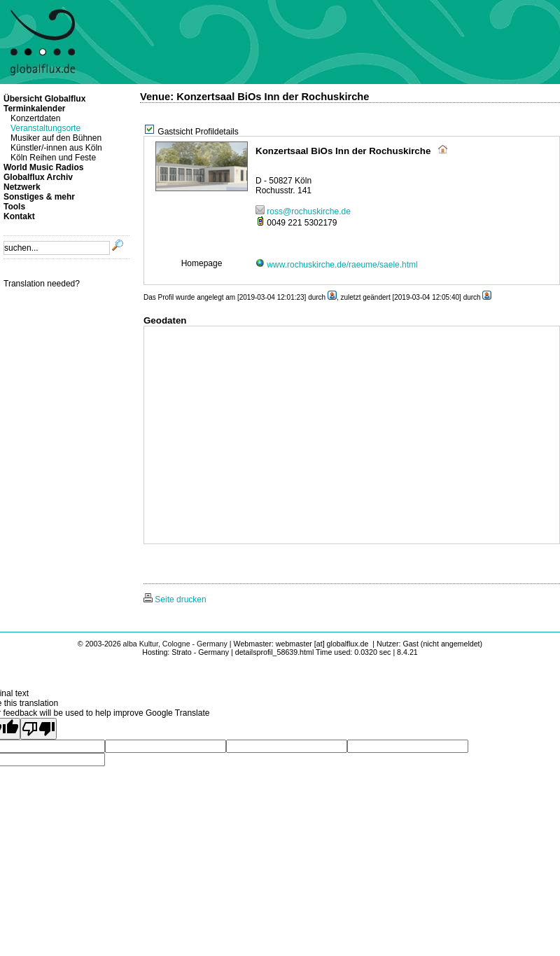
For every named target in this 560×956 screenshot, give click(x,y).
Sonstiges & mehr (39, 197)
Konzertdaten (35, 118)
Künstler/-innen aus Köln (56, 148)
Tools (14, 207)
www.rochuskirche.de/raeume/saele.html (337, 265)
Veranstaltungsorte (45, 128)
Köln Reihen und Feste (53, 158)
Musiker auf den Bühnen (56, 138)
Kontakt (19, 216)
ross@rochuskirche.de (303, 212)
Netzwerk (22, 187)
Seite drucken (175, 600)
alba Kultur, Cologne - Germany (175, 644)
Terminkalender (34, 109)
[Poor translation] (38, 729)
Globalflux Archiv (38, 177)
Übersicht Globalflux (44, 99)
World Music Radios (43, 167)
